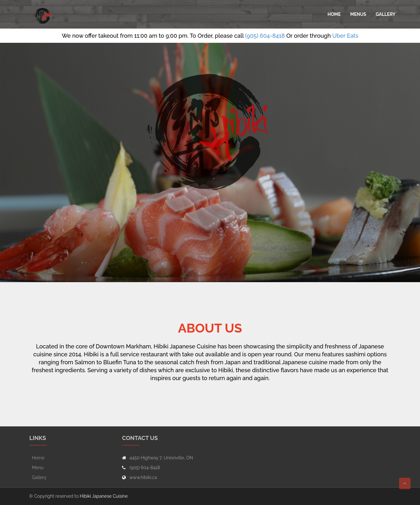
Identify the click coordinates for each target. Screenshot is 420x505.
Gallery (385, 14)
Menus (358, 14)
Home (334, 14)
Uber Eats (345, 36)
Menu (38, 468)
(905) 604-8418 (265, 36)
